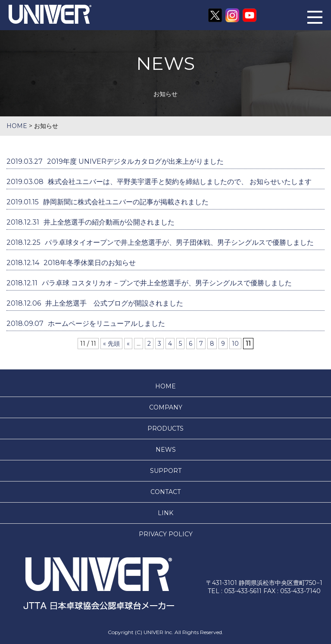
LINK (165, 513)
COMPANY (166, 407)
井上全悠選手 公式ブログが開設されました (95, 303)
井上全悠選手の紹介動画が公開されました (91, 222)
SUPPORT (166, 471)
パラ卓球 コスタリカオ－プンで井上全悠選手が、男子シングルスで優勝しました (149, 283)
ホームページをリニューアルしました (86, 324)
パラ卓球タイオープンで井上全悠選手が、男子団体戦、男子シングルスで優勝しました (160, 242)
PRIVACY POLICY (166, 534)
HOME (165, 386)
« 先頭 (111, 344)
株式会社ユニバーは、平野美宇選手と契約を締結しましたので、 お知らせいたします (159, 182)
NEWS (166, 450)
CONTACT (165, 492)
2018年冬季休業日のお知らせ (71, 263)
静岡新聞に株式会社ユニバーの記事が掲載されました (108, 202)
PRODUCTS (165, 428)
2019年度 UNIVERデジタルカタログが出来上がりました (115, 161)
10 (235, 344)
